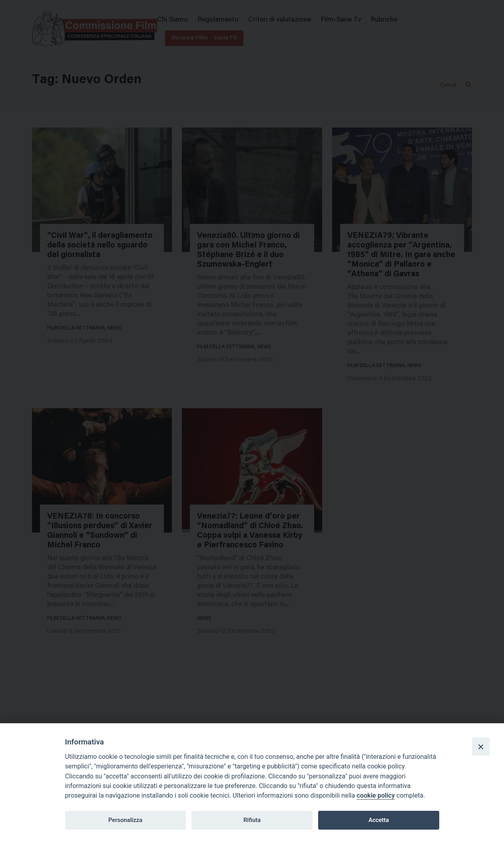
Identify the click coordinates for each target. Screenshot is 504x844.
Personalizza (125, 820)
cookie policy (376, 795)
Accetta (379, 820)
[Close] (481, 746)
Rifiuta (252, 820)
